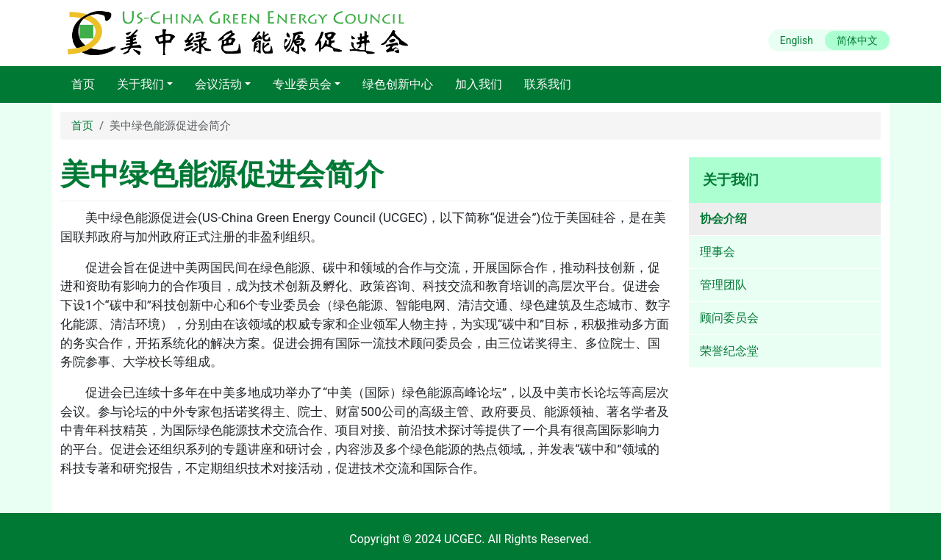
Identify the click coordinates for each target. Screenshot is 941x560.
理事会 (718, 252)
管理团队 (723, 285)
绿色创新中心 (398, 84)
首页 (83, 84)
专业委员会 (302, 84)
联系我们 (548, 84)
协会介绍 (723, 219)
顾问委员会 (729, 318)
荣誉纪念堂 (729, 351)
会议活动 (218, 84)
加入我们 (479, 84)
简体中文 (857, 40)
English (797, 40)
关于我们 (140, 84)
